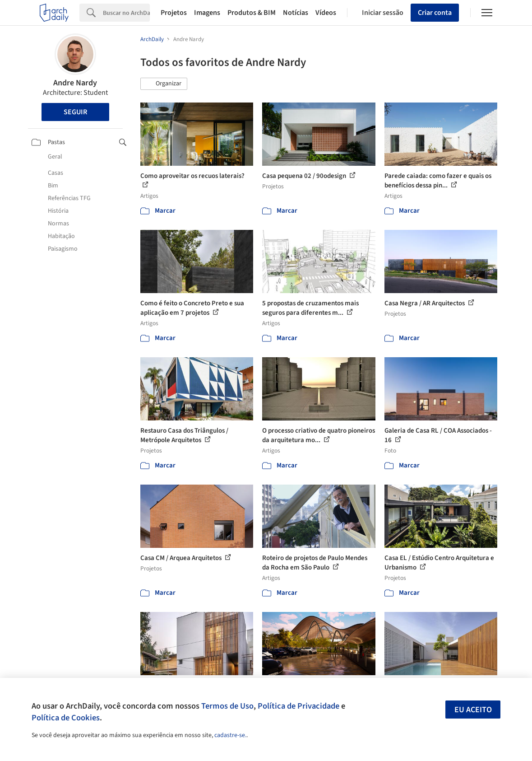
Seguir (75, 112)
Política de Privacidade (298, 706)
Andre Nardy (75, 83)
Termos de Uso (227, 706)
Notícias (296, 13)
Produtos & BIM (252, 13)
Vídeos (326, 13)
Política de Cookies (66, 718)
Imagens (207, 13)
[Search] (126, 13)
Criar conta (435, 13)
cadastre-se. (230, 735)
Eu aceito (473, 710)
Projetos (174, 13)
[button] (164, 84)
